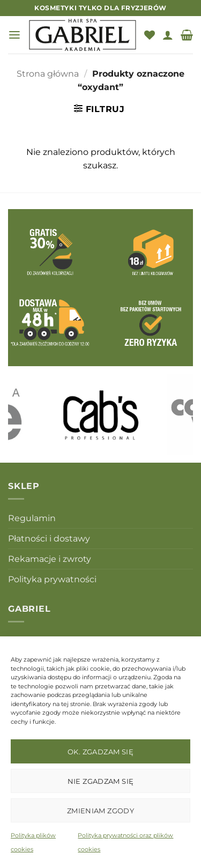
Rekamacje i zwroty (50, 559)
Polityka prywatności (52, 579)
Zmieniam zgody (100, 811)
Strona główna (48, 74)
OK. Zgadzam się (100, 752)
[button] (14, 35)
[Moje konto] (168, 35)
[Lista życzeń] (150, 35)
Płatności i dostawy (49, 539)
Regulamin (32, 518)
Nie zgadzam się (101, 781)
